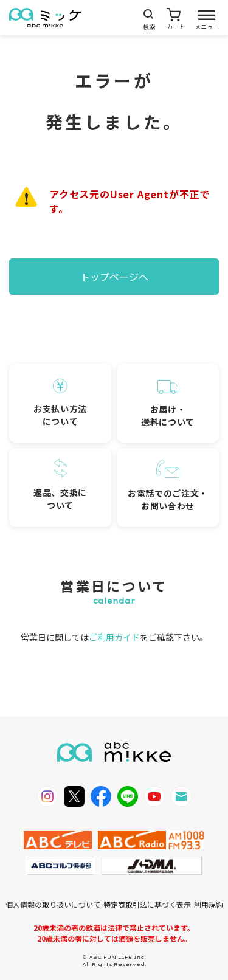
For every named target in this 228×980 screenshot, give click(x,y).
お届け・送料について (168, 404)
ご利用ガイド (114, 637)
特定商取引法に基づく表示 (147, 904)
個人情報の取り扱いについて (53, 904)
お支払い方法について (60, 403)
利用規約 (209, 904)
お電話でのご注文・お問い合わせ (168, 486)
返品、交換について (60, 485)
